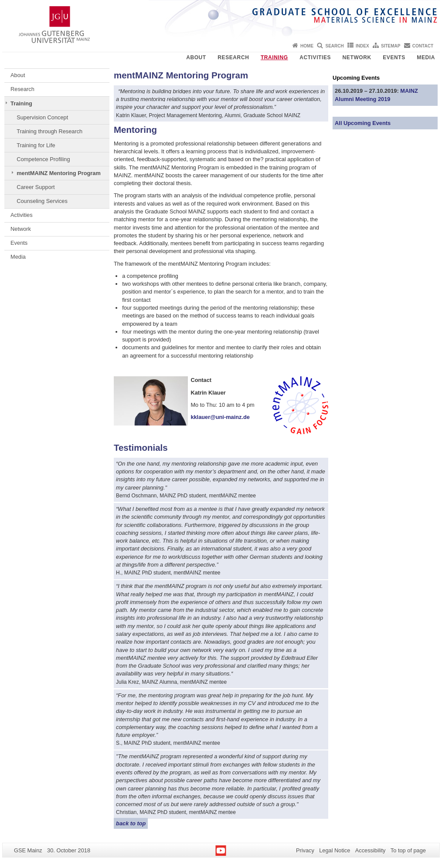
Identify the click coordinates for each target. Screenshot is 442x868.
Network (357, 57)
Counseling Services (42, 201)
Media (426, 57)
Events (394, 57)
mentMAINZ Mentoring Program (59, 173)
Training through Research (49, 131)
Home (307, 46)
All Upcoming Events (363, 123)
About (196, 57)
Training (274, 57)
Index (362, 46)
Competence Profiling (43, 159)
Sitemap (391, 46)
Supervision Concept (42, 117)
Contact (423, 46)
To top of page (408, 850)
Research (233, 57)
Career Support (36, 187)
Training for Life (36, 145)
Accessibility (371, 850)
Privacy (305, 850)
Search (334, 46)
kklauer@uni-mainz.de (220, 417)
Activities (315, 57)
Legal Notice (335, 850)
